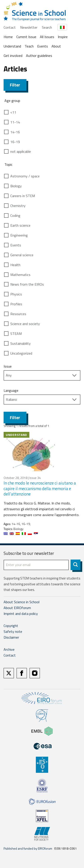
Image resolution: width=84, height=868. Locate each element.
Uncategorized (21, 353)
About (56, 46)
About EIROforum (17, 608)
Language (11, 390)
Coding (15, 215)
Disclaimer (11, 637)
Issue (8, 366)
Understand (12, 46)
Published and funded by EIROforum (28, 848)
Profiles (16, 304)
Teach (29, 46)
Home (8, 37)
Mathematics (20, 275)
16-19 (15, 142)
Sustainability (20, 343)
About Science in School (22, 602)
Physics (16, 294)
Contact (10, 27)
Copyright (11, 626)
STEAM (16, 334)
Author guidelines (39, 56)
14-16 (15, 132)
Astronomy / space (25, 176)
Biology (16, 186)
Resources (18, 314)
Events (43, 46)
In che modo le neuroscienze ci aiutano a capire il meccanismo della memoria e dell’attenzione (40, 488)
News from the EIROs (27, 284)
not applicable (21, 151)
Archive (9, 649)
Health (15, 265)
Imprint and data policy (21, 614)
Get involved (13, 56)
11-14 (15, 122)
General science (22, 255)
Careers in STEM (23, 196)
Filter (15, 85)
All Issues (47, 37)
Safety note (13, 631)
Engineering (19, 235)
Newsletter (29, 27)
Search (47, 27)
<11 (13, 112)
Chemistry (18, 206)
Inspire (63, 37)
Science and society (25, 324)
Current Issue (26, 37)
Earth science (20, 225)
